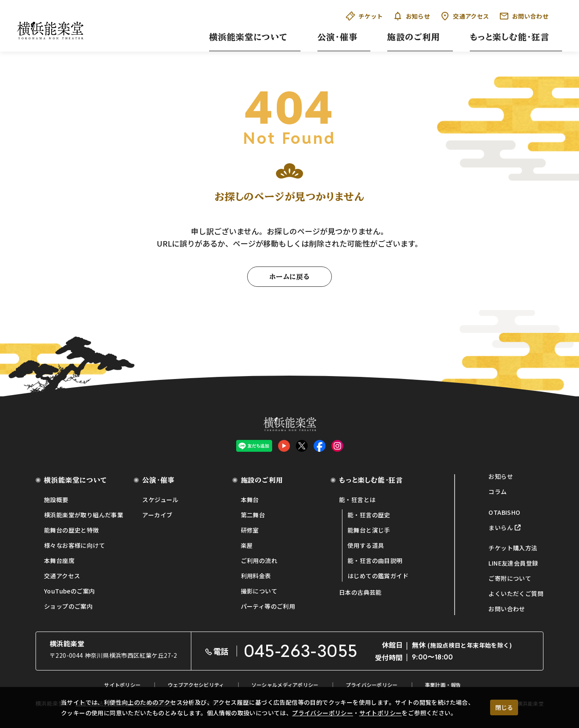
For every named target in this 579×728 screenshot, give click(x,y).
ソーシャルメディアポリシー (285, 685)
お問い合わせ (524, 16)
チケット (364, 16)
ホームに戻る (289, 277)
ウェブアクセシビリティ (196, 685)
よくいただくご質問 (516, 593)
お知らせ (412, 16)
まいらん (501, 527)
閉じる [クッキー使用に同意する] (504, 707)
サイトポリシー (381, 713)
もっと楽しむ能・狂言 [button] (510, 37)
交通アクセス (465, 16)
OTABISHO (504, 512)
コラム (498, 492)
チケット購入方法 (513, 548)
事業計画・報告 (443, 685)
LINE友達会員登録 (513, 563)
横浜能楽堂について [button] (248, 37)
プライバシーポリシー (323, 713)
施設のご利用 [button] (414, 37)
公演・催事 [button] (338, 37)
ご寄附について (510, 578)
